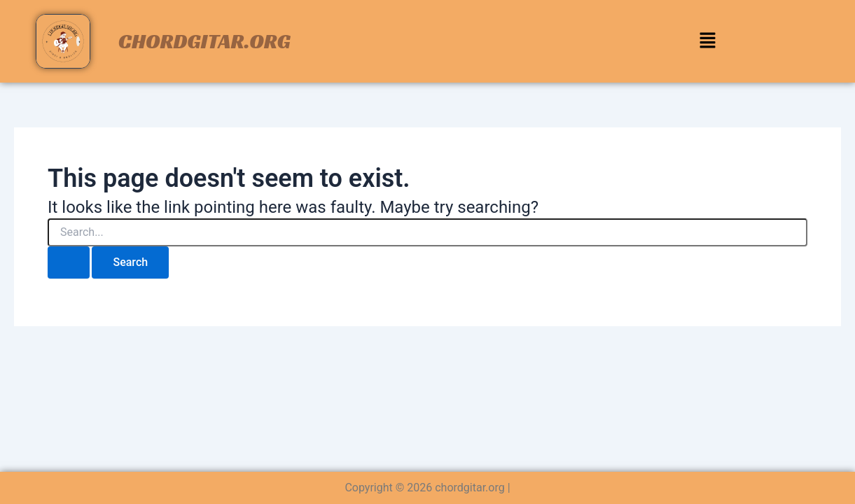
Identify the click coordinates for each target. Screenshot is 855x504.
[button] (707, 41)
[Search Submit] (69, 262)
